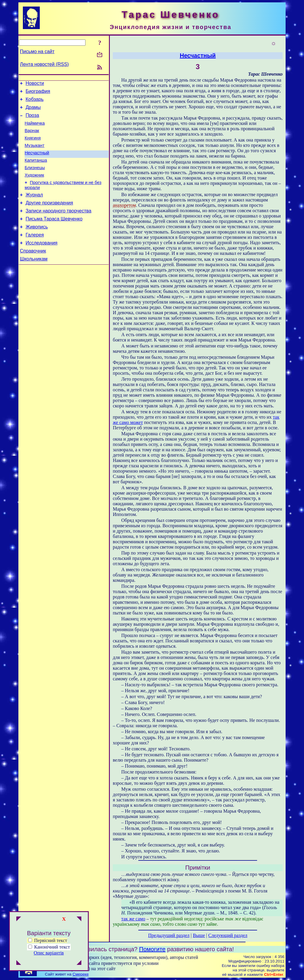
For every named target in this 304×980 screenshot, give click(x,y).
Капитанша (36, 170)
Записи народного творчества (58, 226)
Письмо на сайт (37, 51)
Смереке (80, 974)
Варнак (32, 137)
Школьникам (34, 279)
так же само (133, 919)
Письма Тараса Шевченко (54, 235)
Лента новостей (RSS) (44, 64)
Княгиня (33, 145)
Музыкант (35, 153)
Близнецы (35, 178)
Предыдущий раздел (169, 935)
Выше (199, 935)
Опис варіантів (49, 953)
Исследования (41, 262)
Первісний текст (48, 940)
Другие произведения (49, 217)
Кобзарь (35, 102)
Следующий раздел (228, 935)
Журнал (34, 208)
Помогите (152, 949)
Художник (34, 187)
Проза (32, 120)
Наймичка (35, 128)
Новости (35, 84)
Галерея (35, 253)
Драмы (33, 111)
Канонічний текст (52, 947)
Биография (38, 93)
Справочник (33, 270)
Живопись (37, 244)
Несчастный (37, 162)
